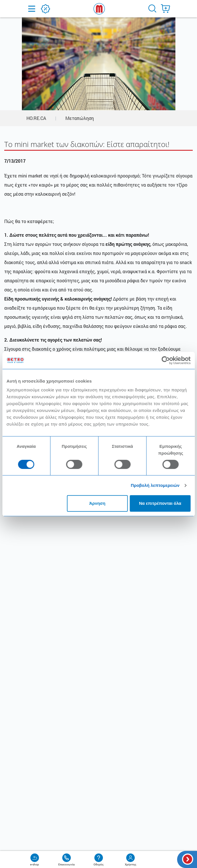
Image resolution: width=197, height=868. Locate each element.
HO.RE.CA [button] (36, 118)
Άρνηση (97, 503)
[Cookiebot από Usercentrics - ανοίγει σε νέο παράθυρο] (166, 360)
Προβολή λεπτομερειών (155, 485)
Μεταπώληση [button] (80, 118)
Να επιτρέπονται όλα (160, 503)
